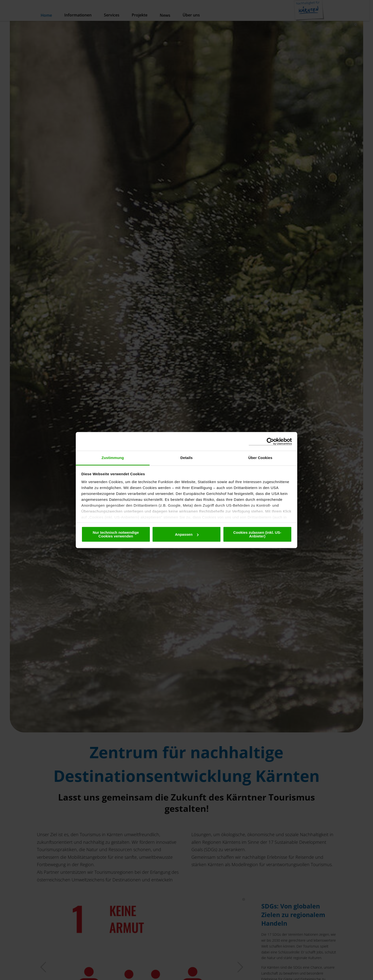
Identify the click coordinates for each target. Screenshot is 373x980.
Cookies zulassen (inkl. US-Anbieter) (257, 534)
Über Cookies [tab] (260, 458)
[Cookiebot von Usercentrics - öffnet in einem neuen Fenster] (270, 441)
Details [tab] (186, 458)
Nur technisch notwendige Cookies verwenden (116, 534)
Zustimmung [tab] (113, 458)
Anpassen (187, 534)
